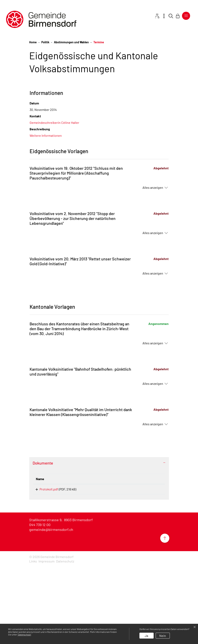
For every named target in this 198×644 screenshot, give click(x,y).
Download (143, 566)
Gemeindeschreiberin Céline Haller (54, 199)
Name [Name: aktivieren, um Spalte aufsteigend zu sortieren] (40, 555)
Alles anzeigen (153, 264)
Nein (163, 636)
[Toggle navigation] (186, 16)
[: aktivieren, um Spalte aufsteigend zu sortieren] (143, 555)
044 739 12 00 (40, 602)
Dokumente (43, 539)
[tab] (99, 539)
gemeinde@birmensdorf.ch (51, 607)
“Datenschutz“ (24, 634)
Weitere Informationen (46, 212)
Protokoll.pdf (45, 565)
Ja (146, 636)
